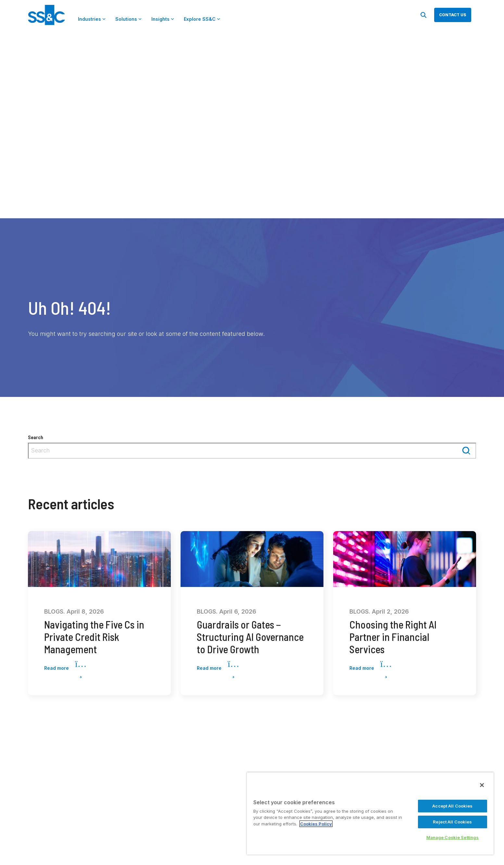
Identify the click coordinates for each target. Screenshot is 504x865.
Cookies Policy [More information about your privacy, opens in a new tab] (316, 824)
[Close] (482, 785)
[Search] (423, 15)
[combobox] (252, 451)
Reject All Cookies (452, 822)
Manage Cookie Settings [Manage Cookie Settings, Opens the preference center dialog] (453, 837)
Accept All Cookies (452, 806)
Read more (65, 668)
